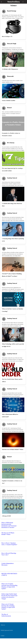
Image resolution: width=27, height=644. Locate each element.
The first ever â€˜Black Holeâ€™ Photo (8, 534)
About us (3, 625)
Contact (3, 636)
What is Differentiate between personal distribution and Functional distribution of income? (9, 525)
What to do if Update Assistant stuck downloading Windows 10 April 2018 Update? (9, 586)
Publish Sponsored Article (7, 630)
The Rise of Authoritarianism (6, 615)
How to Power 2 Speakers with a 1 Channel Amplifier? (9, 544)
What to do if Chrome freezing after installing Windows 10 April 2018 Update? (8, 607)
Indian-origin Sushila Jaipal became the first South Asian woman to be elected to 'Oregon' (9, 596)
